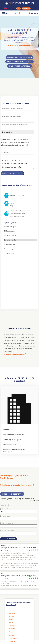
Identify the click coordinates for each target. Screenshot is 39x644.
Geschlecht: (5, 510)
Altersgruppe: (6, 518)
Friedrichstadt (21, 218)
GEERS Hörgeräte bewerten (12, 496)
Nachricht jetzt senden (12, 175)
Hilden (11, 624)
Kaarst (11, 633)
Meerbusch (13, 618)
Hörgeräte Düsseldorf (17, 215)
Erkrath (11, 627)
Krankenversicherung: (9, 525)
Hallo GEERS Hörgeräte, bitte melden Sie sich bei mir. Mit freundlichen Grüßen (17, 165)
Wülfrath (12, 630)
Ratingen (12, 637)
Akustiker (35, 13)
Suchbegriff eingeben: (8, 532)
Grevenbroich (13, 640)
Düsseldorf (13, 615)
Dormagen (12, 643)
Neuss (11, 621)
